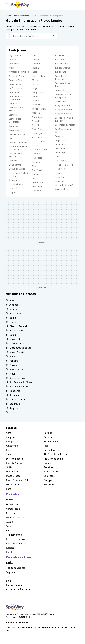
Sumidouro (60, 152)
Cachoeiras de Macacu (16, 109)
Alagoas (12, 305)
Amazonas (14, 313)
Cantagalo (14, 126)
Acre (10, 300)
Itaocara (36, 60)
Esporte (10, 513)
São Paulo (13, 404)
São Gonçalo (61, 101)
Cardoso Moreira (17, 134)
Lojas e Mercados (16, 517)
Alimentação (13, 509)
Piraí (34, 166)
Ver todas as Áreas (19, 557)
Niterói (35, 125)
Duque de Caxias (17, 169)
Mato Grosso (15, 343)
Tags (9, 576)
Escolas (10, 552)
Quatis (35, 178)
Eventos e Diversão (17, 543)
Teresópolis (61, 160)
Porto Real (37, 174)
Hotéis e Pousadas (16, 505)
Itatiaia (35, 68)
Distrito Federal (16, 326)
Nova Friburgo (39, 129)
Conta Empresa (15, 585)
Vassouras (60, 181)
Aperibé (13, 60)
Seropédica (61, 144)
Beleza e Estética (15, 539)
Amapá (12, 309)
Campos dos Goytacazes (15, 120)
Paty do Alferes (40, 150)
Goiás (11, 335)
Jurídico (10, 548)
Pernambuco (15, 369)
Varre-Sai (60, 177)
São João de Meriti (64, 110)
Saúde (9, 522)
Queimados (38, 182)
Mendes (36, 100)
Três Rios (60, 169)
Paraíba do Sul (39, 141)
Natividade (37, 117)
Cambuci (13, 115)
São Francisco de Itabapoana (63, 96)
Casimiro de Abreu (18, 142)
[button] (7, 5)
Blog (9, 581)
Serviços (11, 526)
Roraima (13, 395)
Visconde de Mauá (64, 185)
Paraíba (12, 361)
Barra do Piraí (16, 80)
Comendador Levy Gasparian (18, 148)
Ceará (11, 322)
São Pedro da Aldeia (65, 125)
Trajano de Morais (64, 165)
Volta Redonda (62, 189)
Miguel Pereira (39, 109)
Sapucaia (59, 136)
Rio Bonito (60, 55)
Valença (59, 173)
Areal (11, 68)
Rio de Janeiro (62, 72)
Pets (8, 530)
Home (9, 16)
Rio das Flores (62, 64)
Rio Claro (59, 60)
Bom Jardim (15, 92)
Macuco (36, 84)
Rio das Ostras (62, 68)
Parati (35, 145)
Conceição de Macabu (15, 155)
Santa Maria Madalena (61, 77)
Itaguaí (12, 192)
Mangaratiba (38, 92)
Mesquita (37, 105)
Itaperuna (37, 64)
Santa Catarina (16, 399)
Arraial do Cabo (16, 76)
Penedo (36, 154)
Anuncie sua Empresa (18, 589)
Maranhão (14, 339)
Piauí (10, 374)
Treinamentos (14, 535)
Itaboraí (13, 188)
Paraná (12, 365)
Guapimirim (14, 180)
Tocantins (13, 412)
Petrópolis (37, 158)
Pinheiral (36, 162)
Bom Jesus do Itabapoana (16, 98)
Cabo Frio (14, 104)
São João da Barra (64, 105)
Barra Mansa (15, 84)
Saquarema (61, 140)
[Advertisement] (42, 220)
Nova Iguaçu (38, 133)
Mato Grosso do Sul (19, 348)
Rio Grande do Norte (19, 382)
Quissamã (37, 186)
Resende (36, 191)
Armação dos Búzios (19, 72)
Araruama (14, 64)
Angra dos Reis (16, 55)
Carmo (12, 138)
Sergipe (12, 408)
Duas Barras (15, 165)
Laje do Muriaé (39, 76)
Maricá (35, 96)
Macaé (35, 80)
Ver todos (13, 494)
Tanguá (59, 156)
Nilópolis (36, 121)
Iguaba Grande (16, 184)
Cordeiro (13, 160)
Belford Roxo (15, 88)
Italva (35, 55)
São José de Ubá (63, 114)
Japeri (35, 72)
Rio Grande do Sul (18, 387)
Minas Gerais (15, 352)
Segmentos (12, 572)
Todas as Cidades (22, 16)
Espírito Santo (16, 331)
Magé (35, 88)
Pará (10, 356)
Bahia (11, 318)
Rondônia (13, 391)
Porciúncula (38, 170)
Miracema (37, 113)
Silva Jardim (61, 148)
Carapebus (14, 130)
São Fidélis (60, 90)
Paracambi (37, 137)
